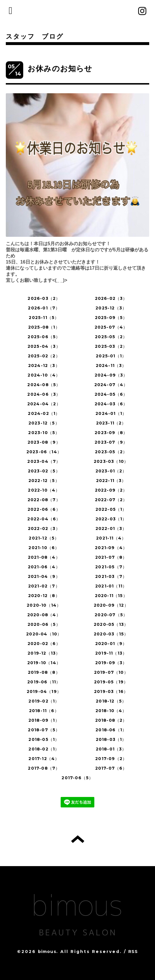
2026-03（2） (44, 298)
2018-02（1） (44, 749)
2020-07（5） (111, 615)
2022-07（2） (111, 500)
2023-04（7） (44, 461)
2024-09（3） (111, 375)
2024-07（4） (111, 385)
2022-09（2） (111, 490)
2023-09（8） (111, 433)
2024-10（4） (44, 375)
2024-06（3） (44, 394)
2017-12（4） (44, 759)
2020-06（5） (44, 624)
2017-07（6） (111, 768)
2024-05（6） (111, 394)
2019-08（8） (44, 672)
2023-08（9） (44, 442)
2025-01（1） (111, 356)
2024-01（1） (111, 413)
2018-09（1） (44, 720)
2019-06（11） (44, 682)
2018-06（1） (111, 730)
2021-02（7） (44, 586)
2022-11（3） (111, 481)
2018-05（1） (44, 739)
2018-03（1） (111, 739)
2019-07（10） (111, 672)
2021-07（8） (111, 557)
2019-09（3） (111, 663)
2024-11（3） (111, 366)
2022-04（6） (44, 519)
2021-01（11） (111, 586)
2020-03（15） (111, 634)
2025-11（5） (44, 318)
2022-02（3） (44, 528)
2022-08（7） (44, 500)
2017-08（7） (44, 768)
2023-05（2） (111, 452)
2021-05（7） (111, 567)
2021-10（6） (44, 548)
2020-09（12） (111, 605)
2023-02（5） (44, 471)
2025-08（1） (44, 327)
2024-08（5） (44, 385)
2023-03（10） (111, 461)
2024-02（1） (44, 413)
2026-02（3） (111, 298)
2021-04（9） (44, 576)
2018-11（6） (44, 711)
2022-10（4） (44, 490)
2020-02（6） (44, 644)
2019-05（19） (111, 682)
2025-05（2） (111, 337)
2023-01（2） (111, 471)
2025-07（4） (111, 327)
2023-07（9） (111, 442)
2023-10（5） (44, 433)
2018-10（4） (111, 711)
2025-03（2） (111, 346)
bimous (47, 952)
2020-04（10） (44, 634)
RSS (133, 952)
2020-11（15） (111, 596)
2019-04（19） (44, 691)
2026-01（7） (44, 308)
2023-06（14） (44, 452)
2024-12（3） (44, 366)
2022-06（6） (44, 509)
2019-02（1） (44, 701)
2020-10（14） (44, 605)
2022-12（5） (44, 481)
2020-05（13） (111, 624)
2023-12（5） (44, 423)
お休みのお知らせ (60, 69)
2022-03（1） (111, 519)
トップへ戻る (78, 839)
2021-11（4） (111, 538)
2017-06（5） (77, 778)
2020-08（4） (44, 615)
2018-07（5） (44, 730)
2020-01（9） (111, 644)
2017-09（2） (111, 759)
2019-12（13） (44, 653)
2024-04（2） (44, 404)
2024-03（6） (111, 404)
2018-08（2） (111, 720)
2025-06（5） (44, 337)
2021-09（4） (111, 548)
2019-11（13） (111, 653)
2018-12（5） (111, 701)
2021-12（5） (44, 538)
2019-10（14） (44, 663)
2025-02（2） (44, 356)
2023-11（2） (111, 423)
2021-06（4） (44, 567)
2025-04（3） (44, 346)
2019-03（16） (111, 691)
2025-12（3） (111, 308)
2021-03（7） (111, 576)
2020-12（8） (44, 596)
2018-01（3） (111, 749)
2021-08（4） (44, 557)
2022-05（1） (111, 509)
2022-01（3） (111, 528)
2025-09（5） (111, 318)
